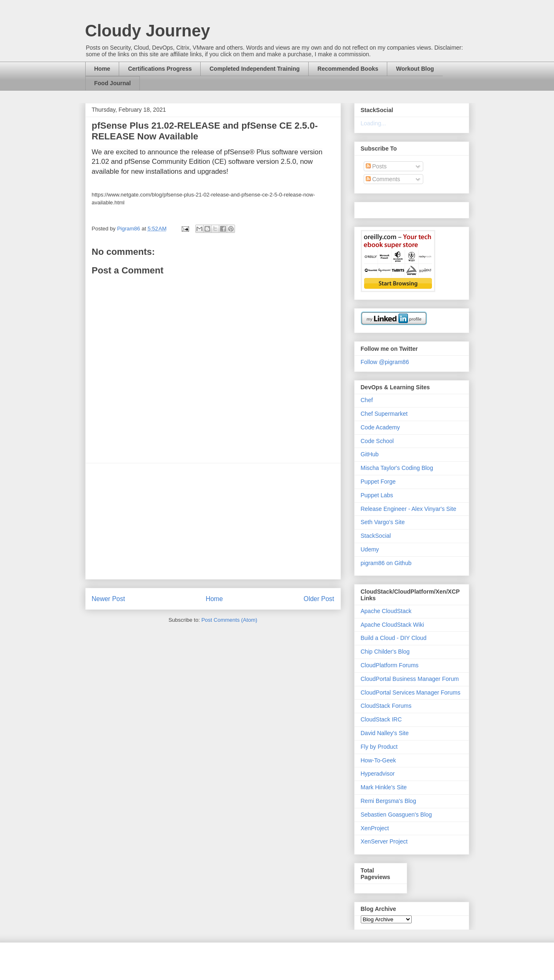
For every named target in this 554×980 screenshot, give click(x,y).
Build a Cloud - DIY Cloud (394, 638)
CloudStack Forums (386, 706)
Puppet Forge (378, 482)
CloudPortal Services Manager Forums (411, 692)
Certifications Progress (160, 69)
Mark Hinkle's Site (384, 787)
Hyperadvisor (378, 774)
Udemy (370, 549)
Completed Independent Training (254, 69)
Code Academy (380, 427)
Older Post (319, 599)
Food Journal (113, 83)
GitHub (370, 454)
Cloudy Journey (148, 31)
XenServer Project (384, 841)
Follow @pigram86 (385, 362)
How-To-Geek (379, 760)
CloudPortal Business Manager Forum (410, 679)
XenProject (375, 828)
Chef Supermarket (384, 414)
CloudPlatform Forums (390, 665)
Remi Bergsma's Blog (389, 801)
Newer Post (109, 599)
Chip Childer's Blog (385, 652)
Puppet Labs (377, 495)
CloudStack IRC (381, 719)
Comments (383, 179)
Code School (377, 441)
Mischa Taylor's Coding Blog (397, 468)
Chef (367, 400)
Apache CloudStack (386, 611)
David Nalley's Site (385, 733)
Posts (376, 166)
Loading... (374, 123)
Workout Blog (415, 69)
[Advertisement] (213, 521)
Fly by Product (379, 747)
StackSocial (376, 536)
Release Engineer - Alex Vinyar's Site (409, 509)
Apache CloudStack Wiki (392, 625)
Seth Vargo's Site (383, 522)
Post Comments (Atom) (229, 620)
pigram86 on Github (386, 563)
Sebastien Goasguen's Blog (396, 815)
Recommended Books (348, 69)
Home (102, 69)
